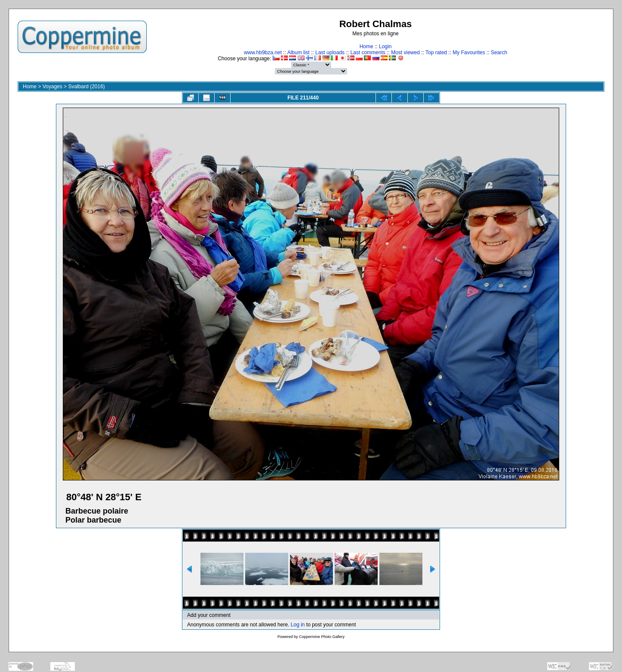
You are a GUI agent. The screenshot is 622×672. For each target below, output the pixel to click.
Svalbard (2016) (86, 87)
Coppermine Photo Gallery (322, 637)
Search (499, 53)
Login (385, 46)
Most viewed (405, 53)
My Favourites (469, 53)
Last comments (368, 53)
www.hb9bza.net (263, 53)
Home (366, 46)
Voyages (52, 87)
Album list (299, 53)
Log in (298, 625)
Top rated (436, 53)
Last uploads (330, 53)
